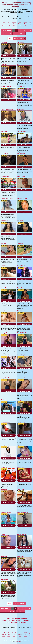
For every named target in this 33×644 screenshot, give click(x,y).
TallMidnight (21, 109)
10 (11, 33)
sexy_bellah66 (5, 378)
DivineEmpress (5, 177)
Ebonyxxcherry (21, 177)
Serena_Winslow (5, 355)
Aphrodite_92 (21, 355)
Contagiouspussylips (7, 109)
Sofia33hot (20, 221)
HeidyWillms (21, 489)
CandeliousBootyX (22, 534)
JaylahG (19, 288)
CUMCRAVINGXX (22, 333)
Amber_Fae (4, 64)
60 (21, 33)
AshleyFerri (4, 266)
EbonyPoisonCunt (6, 87)
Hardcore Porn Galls (14, 24)
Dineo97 (3, 534)
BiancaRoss (21, 467)
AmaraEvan (20, 556)
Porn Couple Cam (20, 24)
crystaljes (20, 445)
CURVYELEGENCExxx (7, 199)
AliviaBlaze (4, 42)
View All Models (6, 30)
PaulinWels (4, 311)
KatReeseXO (21, 42)
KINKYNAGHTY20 (22, 199)
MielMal (19, 64)
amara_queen (21, 87)
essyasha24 (4, 489)
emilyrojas (4, 556)
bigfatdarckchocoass (23, 512)
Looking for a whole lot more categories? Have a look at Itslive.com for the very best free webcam (16, 620)
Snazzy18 (20, 244)
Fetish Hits (18, 642)
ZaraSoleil (4, 244)
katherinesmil (21, 378)
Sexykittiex (4, 132)
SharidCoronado (5, 221)
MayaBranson (21, 422)
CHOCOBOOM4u (22, 132)
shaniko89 (4, 400)
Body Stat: (8, 56)
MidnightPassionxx (23, 400)
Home (10, 38)
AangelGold (4, 467)
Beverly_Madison (6, 333)
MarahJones (4, 579)
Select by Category (19, 38)
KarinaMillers (21, 154)
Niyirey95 (3, 288)
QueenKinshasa (22, 266)
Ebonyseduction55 (6, 512)
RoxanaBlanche (5, 422)
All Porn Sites (9, 24)
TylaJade (20, 311)
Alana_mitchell (5, 445)
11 (14, 33)
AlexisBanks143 (5, 154)
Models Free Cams (25, 24)
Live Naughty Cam (4, 24)
